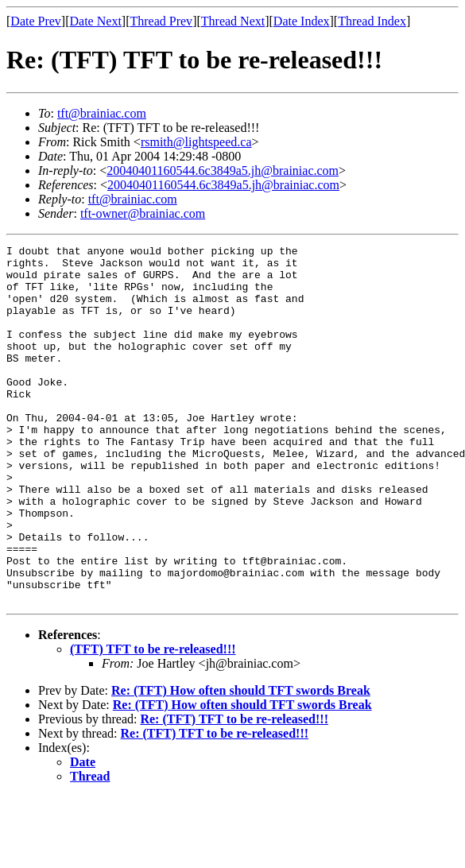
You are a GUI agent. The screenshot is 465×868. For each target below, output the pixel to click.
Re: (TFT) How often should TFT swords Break (241, 762)
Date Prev (36, 21)
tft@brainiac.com (102, 113)
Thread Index (372, 21)
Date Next (96, 21)
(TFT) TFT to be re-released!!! (153, 721)
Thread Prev (161, 21)
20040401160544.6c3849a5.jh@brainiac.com (223, 170)
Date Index (302, 21)
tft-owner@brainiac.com (143, 213)
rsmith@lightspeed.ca (196, 142)
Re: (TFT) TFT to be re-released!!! (234, 790)
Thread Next (233, 21)
